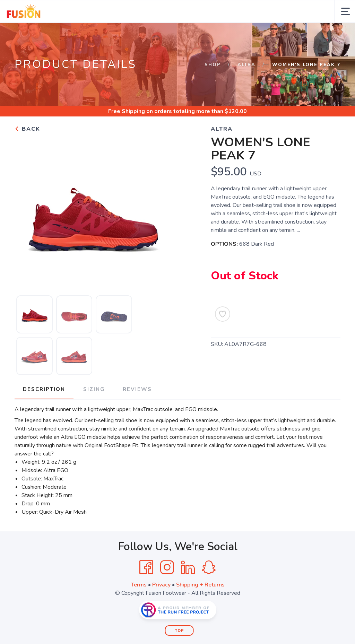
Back (27, 129)
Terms (139, 585)
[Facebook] (146, 567)
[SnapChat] (209, 567)
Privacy (161, 585)
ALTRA (246, 65)
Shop (213, 65)
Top (179, 631)
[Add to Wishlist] (223, 314)
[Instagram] (167, 567)
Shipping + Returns (200, 585)
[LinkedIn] (188, 567)
